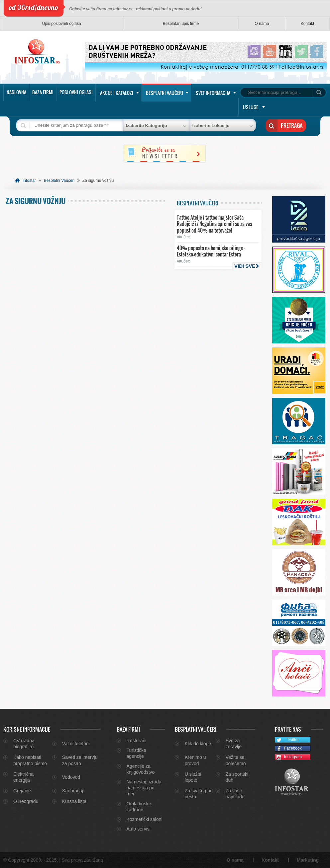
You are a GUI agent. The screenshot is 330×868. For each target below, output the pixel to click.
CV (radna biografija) (24, 744)
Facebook (288, 749)
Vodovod (71, 777)
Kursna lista (74, 801)
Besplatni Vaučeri (59, 181)
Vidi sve (245, 266)
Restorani (137, 741)
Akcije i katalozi (117, 93)
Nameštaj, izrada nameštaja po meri (144, 788)
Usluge (251, 107)
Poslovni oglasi (76, 92)
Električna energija (23, 777)
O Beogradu (26, 801)
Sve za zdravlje (234, 744)
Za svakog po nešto (199, 794)
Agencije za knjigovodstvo (141, 769)
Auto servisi (139, 829)
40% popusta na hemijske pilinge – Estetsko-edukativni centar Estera (211, 251)
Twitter (287, 740)
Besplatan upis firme (181, 24)
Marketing (308, 860)
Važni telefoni (76, 744)
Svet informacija (213, 93)
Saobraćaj (73, 791)
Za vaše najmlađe (235, 794)
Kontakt (308, 24)
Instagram (288, 757)
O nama (262, 24)
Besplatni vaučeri (165, 93)
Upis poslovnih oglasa (62, 24)
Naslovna (16, 92)
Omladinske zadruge (139, 807)
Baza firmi (43, 92)
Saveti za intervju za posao (80, 760)
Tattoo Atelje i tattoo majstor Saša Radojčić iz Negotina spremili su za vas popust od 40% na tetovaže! (214, 224)
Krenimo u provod (195, 760)
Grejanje (22, 791)
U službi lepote (193, 777)
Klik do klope (198, 744)
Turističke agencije (136, 753)
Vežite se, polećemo (236, 760)
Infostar (29, 181)
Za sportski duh (237, 777)
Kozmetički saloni (145, 819)
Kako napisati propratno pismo (30, 760)
